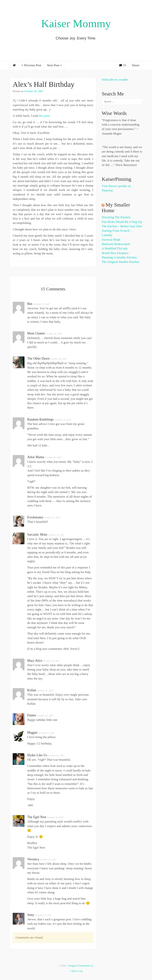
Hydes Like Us (37, 755)
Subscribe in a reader (115, 80)
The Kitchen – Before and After (122, 226)
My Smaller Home (116, 208)
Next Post (54, 65)
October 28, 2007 (43, 915)
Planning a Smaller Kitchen (119, 257)
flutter (32, 715)
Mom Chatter (36, 333)
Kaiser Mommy (76, 23)
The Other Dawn (38, 358)
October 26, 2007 (34, 91)
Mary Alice (35, 661)
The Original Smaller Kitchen (120, 262)
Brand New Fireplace (115, 253)
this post (44, 116)
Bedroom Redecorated (116, 244)
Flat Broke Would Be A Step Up (122, 222)
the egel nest (37, 817)
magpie (32, 733)
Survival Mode (111, 240)
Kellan (32, 690)
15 (123, 65)
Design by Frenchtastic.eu (81, 966)
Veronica (33, 859)
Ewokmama (35, 517)
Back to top (76, 971)
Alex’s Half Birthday (44, 84)
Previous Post (31, 65)
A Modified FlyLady (115, 248)
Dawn (136, 65)
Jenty (31, 915)
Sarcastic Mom (37, 535)
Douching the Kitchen (116, 217)
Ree (30, 304)
